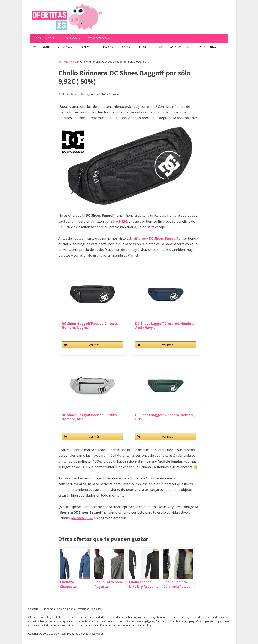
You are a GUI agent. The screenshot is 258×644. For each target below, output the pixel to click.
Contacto (33, 609)
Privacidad (83, 609)
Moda (37, 38)
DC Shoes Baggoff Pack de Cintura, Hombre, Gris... (90, 417)
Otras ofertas (100, 38)
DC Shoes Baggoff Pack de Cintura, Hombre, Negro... (90, 326)
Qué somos (48, 609)
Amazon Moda (79, 94)
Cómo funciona (66, 609)
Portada (63, 62)
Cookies (97, 609)
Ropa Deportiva (206, 47)
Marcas (111, 47)
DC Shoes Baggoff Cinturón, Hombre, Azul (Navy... (165, 326)
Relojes (144, 47)
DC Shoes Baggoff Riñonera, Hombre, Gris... (165, 417)
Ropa (55, 38)
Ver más (94, 345)
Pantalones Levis (179, 47)
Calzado (75, 38)
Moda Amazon (67, 47)
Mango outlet (43, 47)
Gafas (129, 47)
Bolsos (158, 47)
